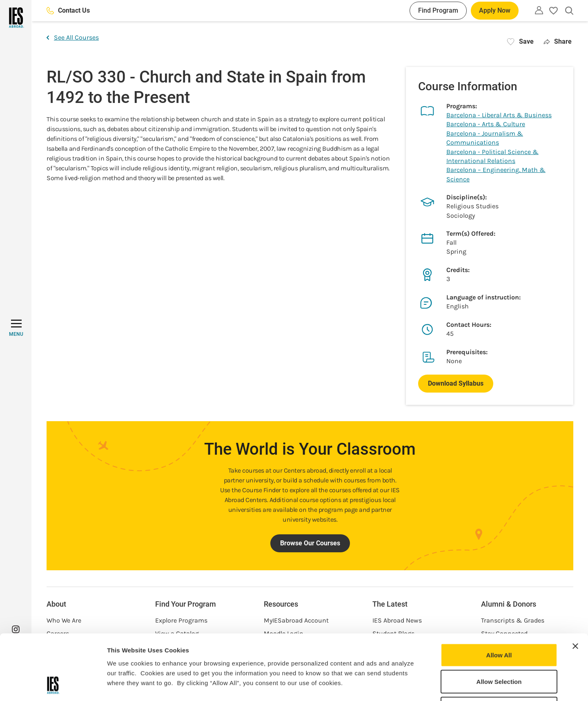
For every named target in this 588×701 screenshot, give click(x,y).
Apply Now (495, 10)
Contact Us (68, 10)
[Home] (16, 18)
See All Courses (73, 37)
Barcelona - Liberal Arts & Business (499, 115)
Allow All (499, 594)
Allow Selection (499, 621)
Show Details (429, 685)
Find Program (438, 10)
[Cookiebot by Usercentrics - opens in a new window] (53, 685)
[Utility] (539, 10)
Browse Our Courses (310, 543)
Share (558, 41)
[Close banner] (575, 585)
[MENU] (16, 328)
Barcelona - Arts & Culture (486, 124)
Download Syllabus (456, 383)
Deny (499, 647)
